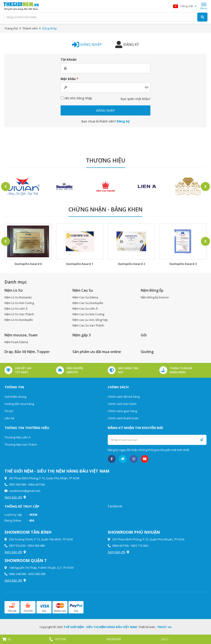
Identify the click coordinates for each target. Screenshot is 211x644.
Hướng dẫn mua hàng (19, 404)
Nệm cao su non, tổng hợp (90, 320)
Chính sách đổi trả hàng (124, 397)
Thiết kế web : (147, 627)
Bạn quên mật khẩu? (135, 99)
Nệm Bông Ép (152, 290)
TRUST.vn (164, 627)
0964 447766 (36, 484)
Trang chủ (11, 28)
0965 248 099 (18, 574)
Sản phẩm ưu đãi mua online (97, 352)
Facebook (115, 506)
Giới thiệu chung (15, 397)
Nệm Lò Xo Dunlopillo (19, 320)
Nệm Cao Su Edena (85, 297)
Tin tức (9, 411)
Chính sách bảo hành (122, 404)
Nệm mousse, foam (21, 335)
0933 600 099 (37, 574)
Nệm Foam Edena (16, 342)
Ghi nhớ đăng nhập (76, 98)
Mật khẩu (69, 79)
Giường (147, 352)
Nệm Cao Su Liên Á (85, 309)
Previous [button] (6, 187)
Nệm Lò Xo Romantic (18, 297)
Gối (144, 335)
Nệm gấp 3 (82, 335)
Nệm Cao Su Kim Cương (88, 314)
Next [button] (205, 187)
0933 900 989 (18, 484)
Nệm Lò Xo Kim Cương (19, 303)
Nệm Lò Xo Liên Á (16, 309)
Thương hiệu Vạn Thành (21, 444)
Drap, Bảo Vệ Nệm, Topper (27, 352)
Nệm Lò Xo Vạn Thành (19, 314)
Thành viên (30, 28)
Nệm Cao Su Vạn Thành (88, 325)
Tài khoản (69, 59)
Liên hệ (9, 418)
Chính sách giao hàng (122, 411)
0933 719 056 (139, 546)
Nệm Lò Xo (14, 290)
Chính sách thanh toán (123, 418)
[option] (23, 187)
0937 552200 (17, 546)
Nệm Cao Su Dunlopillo (88, 303)
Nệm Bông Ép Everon (155, 297)
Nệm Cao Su (83, 290)
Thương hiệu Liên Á (17, 437)
